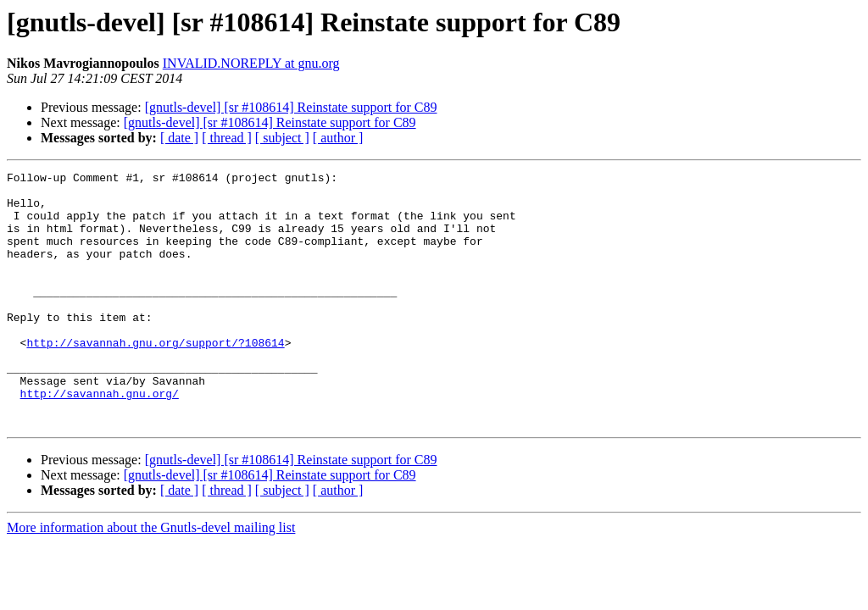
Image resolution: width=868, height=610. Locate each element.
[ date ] (179, 138)
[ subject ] (282, 138)
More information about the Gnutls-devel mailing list (151, 578)
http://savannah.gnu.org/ (100, 439)
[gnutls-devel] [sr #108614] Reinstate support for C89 (291, 107)
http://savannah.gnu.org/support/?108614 (155, 378)
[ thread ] (227, 138)
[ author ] (338, 138)
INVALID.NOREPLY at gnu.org (251, 63)
